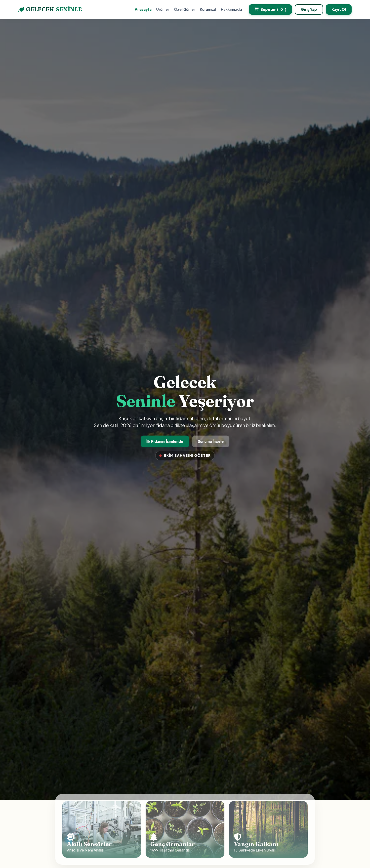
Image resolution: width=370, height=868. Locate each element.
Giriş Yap (309, 9)
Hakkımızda (231, 9)
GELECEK (50, 9)
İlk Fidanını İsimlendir (165, 442)
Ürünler (163, 9)
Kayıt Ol (339, 9)
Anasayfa (143, 9)
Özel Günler (185, 9)
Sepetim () (270, 10)
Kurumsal (208, 9)
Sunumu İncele (210, 442)
